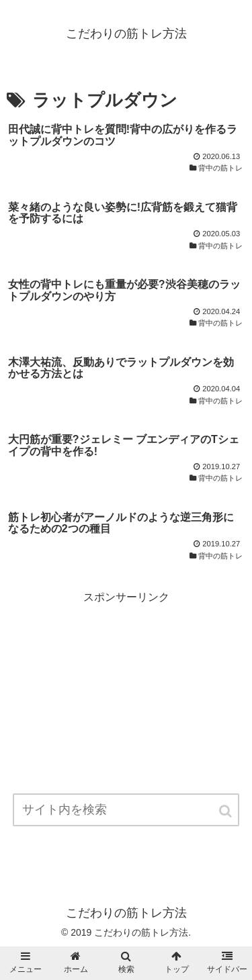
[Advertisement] (126, 701)
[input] (126, 810)
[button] (226, 811)
